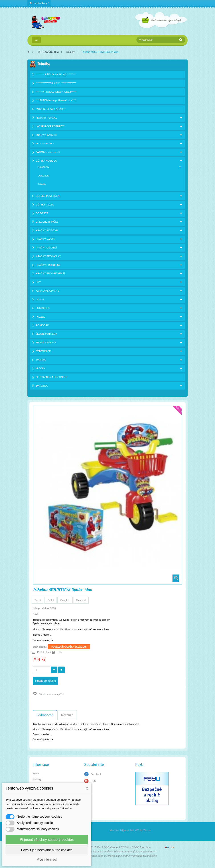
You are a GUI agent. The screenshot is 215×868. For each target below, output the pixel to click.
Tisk (60, 652)
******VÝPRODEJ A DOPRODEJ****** (56, 92)
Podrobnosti (45, 715)
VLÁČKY (40, 368)
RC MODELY (43, 325)
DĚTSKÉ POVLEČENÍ (48, 196)
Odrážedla (44, 176)
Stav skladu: (40, 647)
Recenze (67, 715)
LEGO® (40, 300)
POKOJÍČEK (43, 308)
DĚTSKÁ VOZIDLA (49, 52)
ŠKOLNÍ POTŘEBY (46, 334)
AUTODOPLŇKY (45, 144)
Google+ (65, 600)
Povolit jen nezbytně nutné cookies (47, 850)
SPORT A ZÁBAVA (46, 343)
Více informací (47, 860)
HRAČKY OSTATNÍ (46, 248)
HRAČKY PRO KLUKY (48, 265)
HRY (38, 282)
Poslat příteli (44, 652)
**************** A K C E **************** (56, 83)
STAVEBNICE (43, 351)
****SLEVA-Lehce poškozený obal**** (56, 100)
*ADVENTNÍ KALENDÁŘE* (51, 109)
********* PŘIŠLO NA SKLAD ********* (56, 74)
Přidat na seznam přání (51, 694)
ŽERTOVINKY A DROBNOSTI (52, 377)
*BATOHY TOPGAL (46, 118)
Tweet (38, 600)
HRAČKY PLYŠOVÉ (47, 230)
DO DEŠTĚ (42, 213)
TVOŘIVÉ (41, 360)
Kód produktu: (41, 608)
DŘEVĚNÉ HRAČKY (47, 222)
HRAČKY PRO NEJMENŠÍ (50, 273)
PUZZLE (40, 317)
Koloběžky (44, 167)
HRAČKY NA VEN (46, 239)
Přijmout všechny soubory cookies (47, 840)
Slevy (36, 774)
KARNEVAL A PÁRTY (47, 291)
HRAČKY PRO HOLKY (48, 256)
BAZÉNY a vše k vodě (48, 152)
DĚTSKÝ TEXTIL (45, 205)
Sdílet (51, 600)
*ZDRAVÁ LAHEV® (46, 135)
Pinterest (81, 600)
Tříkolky (70, 52)
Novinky (37, 779)
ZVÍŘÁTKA (42, 386)
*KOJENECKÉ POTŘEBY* (50, 126)
